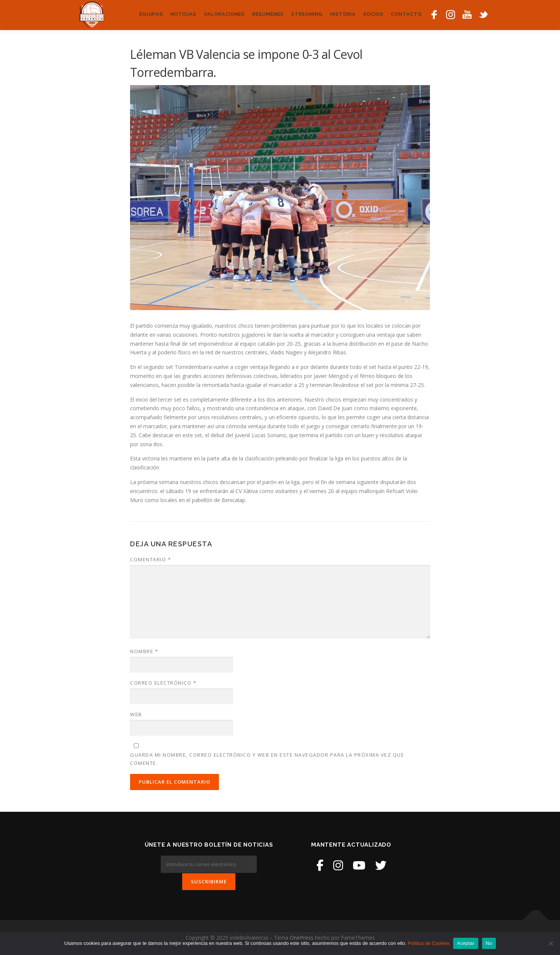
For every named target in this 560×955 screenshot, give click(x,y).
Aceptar (466, 943)
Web (136, 714)
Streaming (307, 14)
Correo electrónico (163, 683)
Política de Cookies (429, 943)
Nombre (144, 651)
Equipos (151, 14)
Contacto (407, 14)
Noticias (183, 14)
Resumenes (268, 14)
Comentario (150, 559)
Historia (343, 14)
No (489, 943)
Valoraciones (224, 14)
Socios (373, 14)
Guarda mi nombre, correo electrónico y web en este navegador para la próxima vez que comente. (267, 759)
